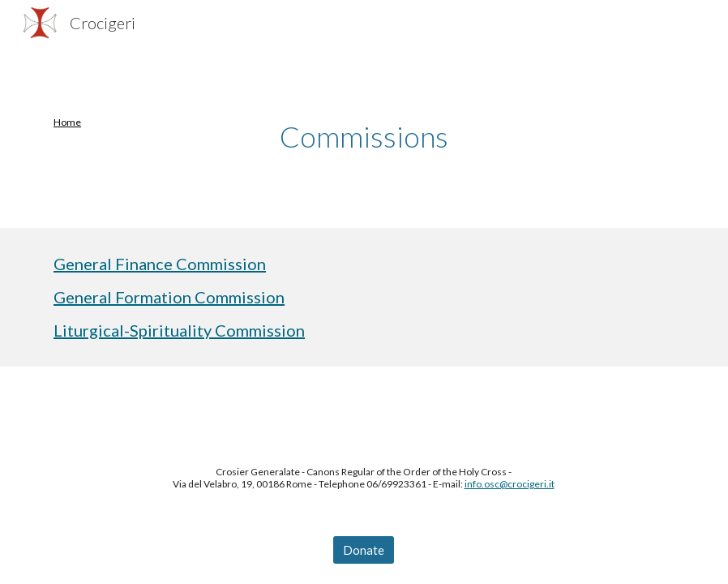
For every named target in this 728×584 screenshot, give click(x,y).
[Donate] (364, 550)
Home (67, 122)
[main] (93, 122)
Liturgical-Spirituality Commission (179, 330)
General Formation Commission (169, 297)
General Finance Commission (160, 264)
